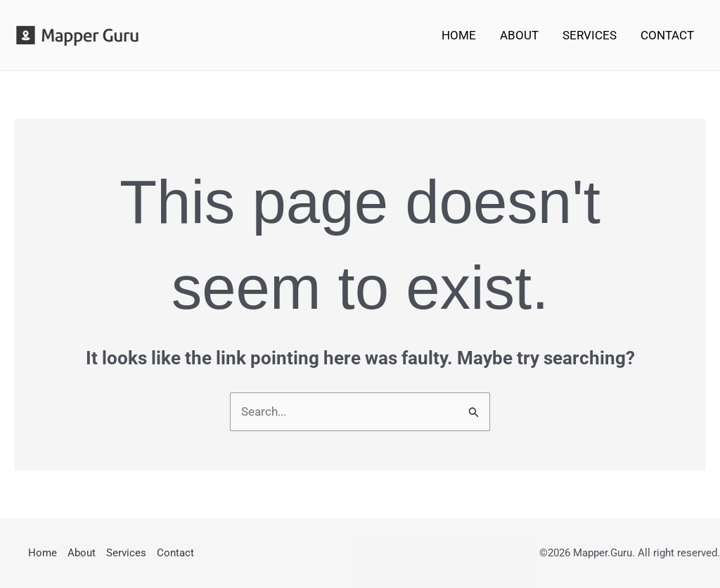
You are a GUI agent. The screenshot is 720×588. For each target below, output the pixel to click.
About (519, 35)
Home (459, 35)
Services (590, 35)
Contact (667, 35)
